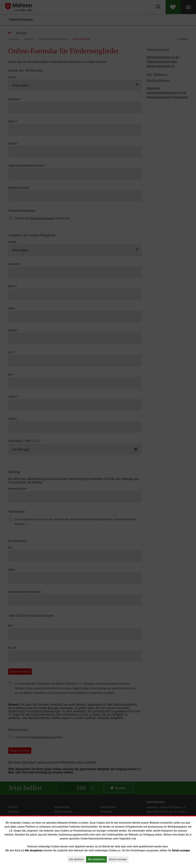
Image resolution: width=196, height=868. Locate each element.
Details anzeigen (119, 859)
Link (134, 839)
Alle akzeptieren (97, 859)
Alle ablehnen (77, 859)
